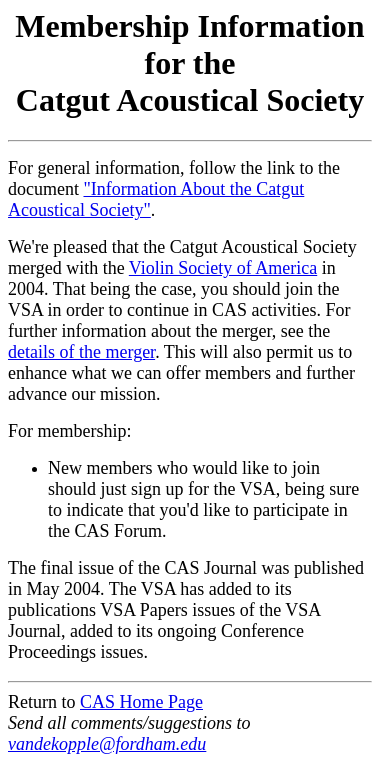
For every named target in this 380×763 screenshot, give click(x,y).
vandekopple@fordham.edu (107, 744)
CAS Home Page (141, 702)
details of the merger (81, 352)
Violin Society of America (223, 268)
